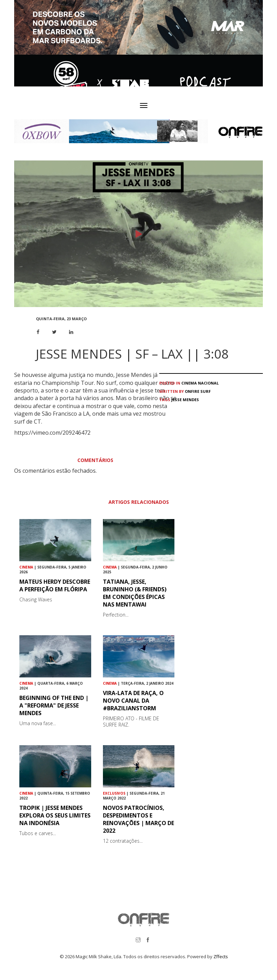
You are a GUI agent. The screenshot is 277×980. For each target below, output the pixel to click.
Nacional (208, 383)
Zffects (221, 956)
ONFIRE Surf (198, 391)
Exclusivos (114, 793)
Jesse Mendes (185, 400)
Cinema (189, 383)
